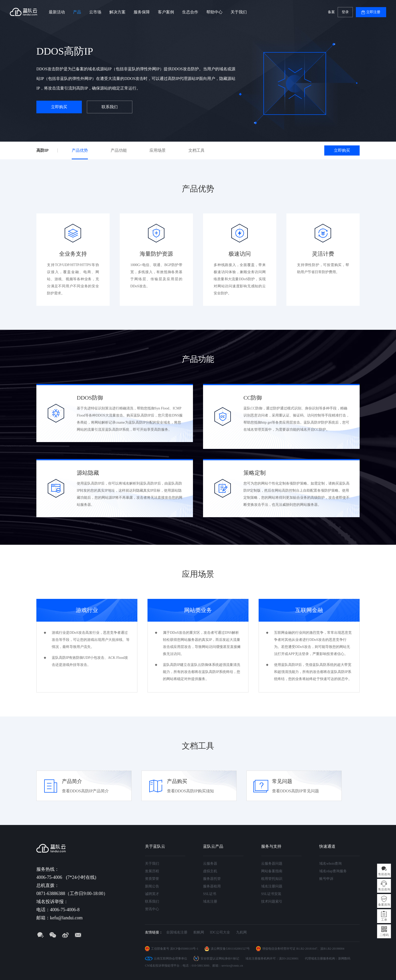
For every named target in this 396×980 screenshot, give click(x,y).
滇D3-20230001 (289, 959)
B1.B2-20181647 (307, 949)
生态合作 (190, 12)
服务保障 (142, 12)
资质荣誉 (152, 879)
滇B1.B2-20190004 (332, 949)
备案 (331, 12)
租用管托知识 (272, 879)
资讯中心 (152, 909)
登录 (345, 12)
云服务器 (210, 864)
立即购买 (59, 107)
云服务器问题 (272, 864)
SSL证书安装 (271, 894)
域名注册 (210, 901)
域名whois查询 (330, 864)
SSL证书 (210, 894)
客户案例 (166, 12)
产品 (77, 12)
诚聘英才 (152, 894)
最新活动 (57, 12)
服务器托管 (212, 879)
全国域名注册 (177, 932)
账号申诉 (326, 879)
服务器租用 (212, 886)
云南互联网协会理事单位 (170, 959)
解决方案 (117, 12)
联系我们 (110, 107)
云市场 (95, 12)
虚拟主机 (210, 871)
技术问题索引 (272, 901)
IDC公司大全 (220, 932)
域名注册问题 (272, 886)
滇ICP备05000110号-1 (184, 949)
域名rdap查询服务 (333, 871)
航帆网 (199, 932)
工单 (384, 920)
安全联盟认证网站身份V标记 (220, 959)
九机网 (241, 932)
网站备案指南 (272, 871)
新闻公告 (152, 886)
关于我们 (239, 12)
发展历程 (152, 871)
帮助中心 (214, 12)
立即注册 (373, 12)
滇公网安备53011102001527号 (230, 949)
